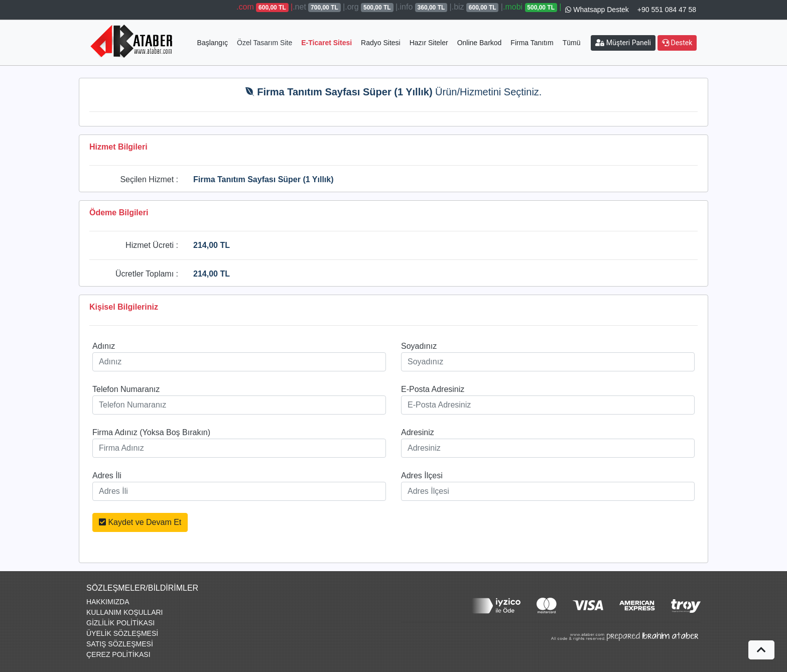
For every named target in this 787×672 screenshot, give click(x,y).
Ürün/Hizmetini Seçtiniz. (394, 92)
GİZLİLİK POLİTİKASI (120, 623)
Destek (677, 43)
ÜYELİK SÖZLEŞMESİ (122, 633)
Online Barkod (480, 43)
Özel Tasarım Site (265, 43)
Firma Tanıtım (532, 43)
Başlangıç (213, 43)
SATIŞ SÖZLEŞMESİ (120, 644)
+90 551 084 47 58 (667, 10)
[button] (761, 650)
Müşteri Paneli (623, 43)
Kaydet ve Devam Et (140, 522)
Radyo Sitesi (381, 43)
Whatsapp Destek (597, 10)
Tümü (572, 43)
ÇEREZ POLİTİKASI (118, 654)
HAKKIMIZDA (108, 602)
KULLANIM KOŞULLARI (125, 612)
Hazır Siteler (429, 43)
